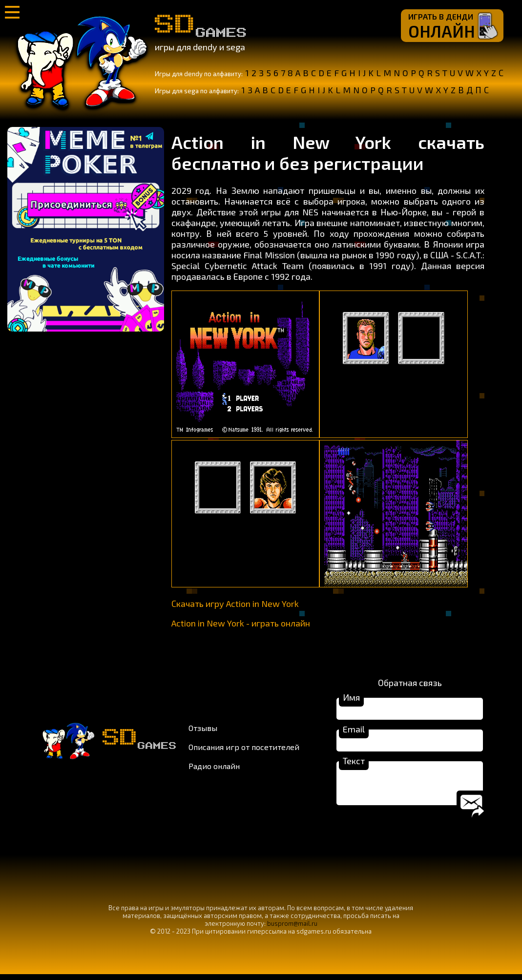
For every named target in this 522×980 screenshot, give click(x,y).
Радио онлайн (214, 769)
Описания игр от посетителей (244, 750)
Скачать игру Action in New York (235, 604)
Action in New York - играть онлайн (241, 623)
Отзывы (203, 731)
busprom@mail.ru (292, 929)
